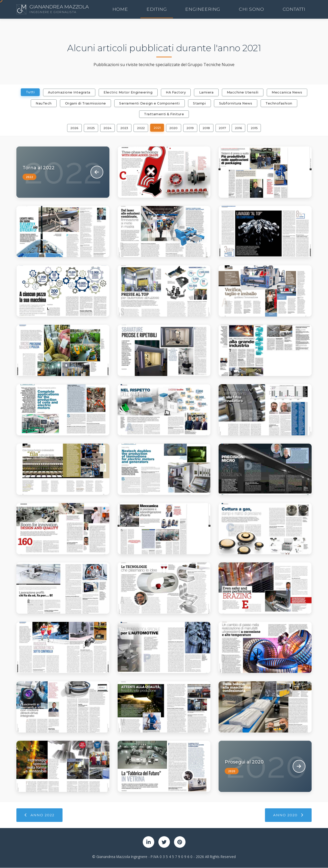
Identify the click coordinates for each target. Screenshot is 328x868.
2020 (175, 128)
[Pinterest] (180, 842)
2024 (105, 128)
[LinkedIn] (148, 842)
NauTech (43, 103)
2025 (88, 128)
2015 (258, 128)
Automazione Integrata (68, 92)
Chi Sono (275, 9)
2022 (141, 128)
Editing (214, 9)
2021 (158, 128)
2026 (71, 128)
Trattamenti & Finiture (164, 114)
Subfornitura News (236, 103)
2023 (123, 128)
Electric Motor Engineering (127, 92)
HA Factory (176, 92)
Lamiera (207, 92)
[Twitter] (164, 842)
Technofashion (280, 103)
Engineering (243, 9)
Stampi (199, 103)
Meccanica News (288, 92)
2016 (242, 128)
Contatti (302, 9)
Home (192, 9)
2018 (208, 128)
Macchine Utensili (243, 92)
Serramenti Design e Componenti (149, 103)
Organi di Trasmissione (85, 103)
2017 (225, 128)
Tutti (29, 92)
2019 (192, 128)
